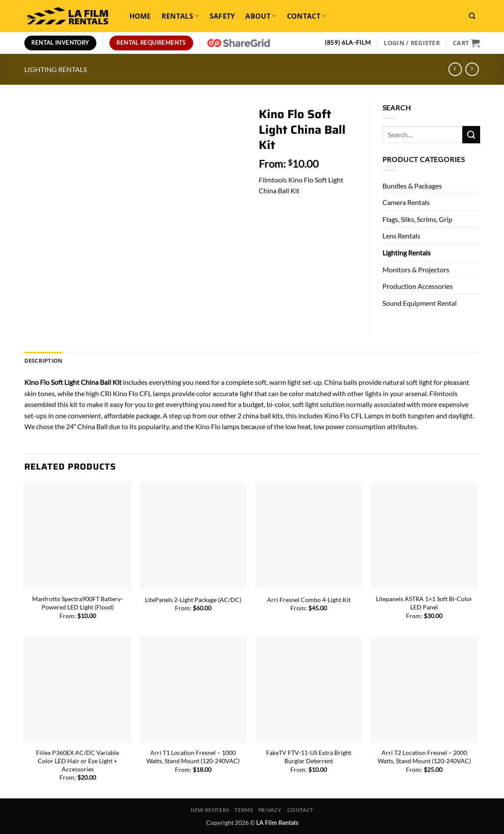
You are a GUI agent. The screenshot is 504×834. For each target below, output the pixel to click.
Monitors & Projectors (416, 270)
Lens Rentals (401, 236)
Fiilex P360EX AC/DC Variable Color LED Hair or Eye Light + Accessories (77, 761)
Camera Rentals (406, 202)
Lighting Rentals (56, 69)
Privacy (270, 810)
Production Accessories (418, 286)
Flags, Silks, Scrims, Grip (417, 219)
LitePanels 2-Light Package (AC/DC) (193, 600)
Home (140, 16)
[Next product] (455, 69)
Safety (222, 16)
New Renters (210, 810)
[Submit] (471, 134)
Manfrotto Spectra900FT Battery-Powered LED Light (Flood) (77, 603)
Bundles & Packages (412, 186)
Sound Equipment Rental (420, 303)
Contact (307, 16)
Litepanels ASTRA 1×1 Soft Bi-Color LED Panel (424, 603)
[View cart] (466, 43)
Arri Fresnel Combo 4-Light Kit (309, 600)
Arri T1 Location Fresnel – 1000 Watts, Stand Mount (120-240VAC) (193, 757)
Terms (244, 810)
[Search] (472, 16)
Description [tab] (44, 361)
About (261, 16)
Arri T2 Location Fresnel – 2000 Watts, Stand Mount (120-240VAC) (424, 757)
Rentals (180, 16)
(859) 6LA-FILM (348, 43)
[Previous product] (472, 69)
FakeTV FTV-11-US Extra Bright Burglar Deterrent (309, 757)
